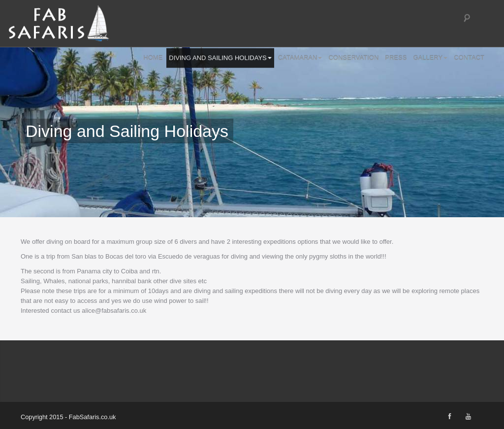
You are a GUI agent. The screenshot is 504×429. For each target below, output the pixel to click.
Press (396, 57)
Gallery (430, 57)
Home (153, 57)
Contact (469, 57)
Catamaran (300, 57)
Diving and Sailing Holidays (220, 57)
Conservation (353, 57)
